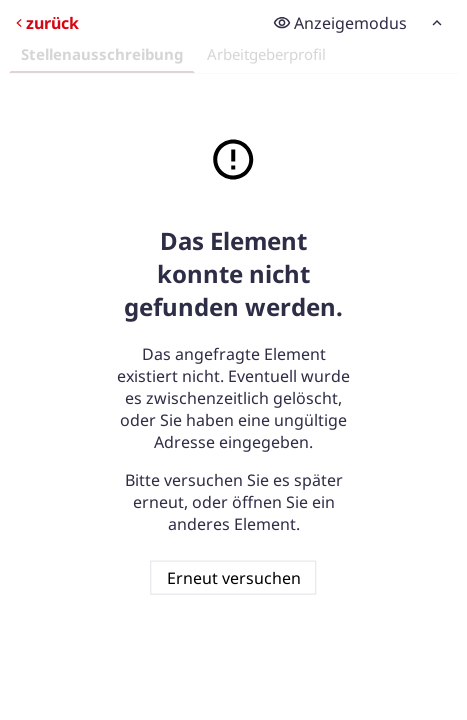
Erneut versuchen (234, 577)
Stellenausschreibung (102, 54)
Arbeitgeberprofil (266, 54)
